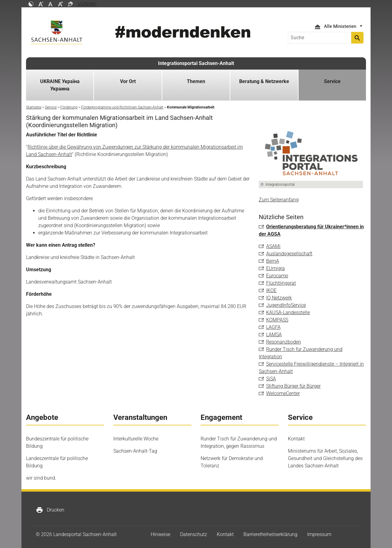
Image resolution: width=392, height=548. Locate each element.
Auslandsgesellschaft (289, 254)
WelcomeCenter (283, 393)
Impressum (319, 534)
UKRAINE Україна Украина (60, 85)
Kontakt (296, 439)
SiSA (271, 379)
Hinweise (160, 534)
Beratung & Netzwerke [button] (264, 81)
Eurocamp (277, 276)
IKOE (271, 290)
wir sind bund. (41, 478)
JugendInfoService (286, 305)
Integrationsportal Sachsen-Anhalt (196, 63)
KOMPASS (277, 320)
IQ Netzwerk (279, 298)
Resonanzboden (284, 342)
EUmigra (275, 268)
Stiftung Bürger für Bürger (293, 386)
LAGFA (273, 327)
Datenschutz (194, 534)
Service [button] (332, 81)
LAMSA (274, 335)
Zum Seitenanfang (279, 200)
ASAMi (273, 246)
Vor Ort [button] (128, 81)
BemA (273, 261)
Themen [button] (196, 81)
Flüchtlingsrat (281, 283)
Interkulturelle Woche (136, 439)
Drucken (50, 510)
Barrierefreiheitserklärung (270, 534)
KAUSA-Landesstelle (288, 312)
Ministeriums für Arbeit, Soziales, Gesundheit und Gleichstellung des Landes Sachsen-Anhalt (325, 458)
